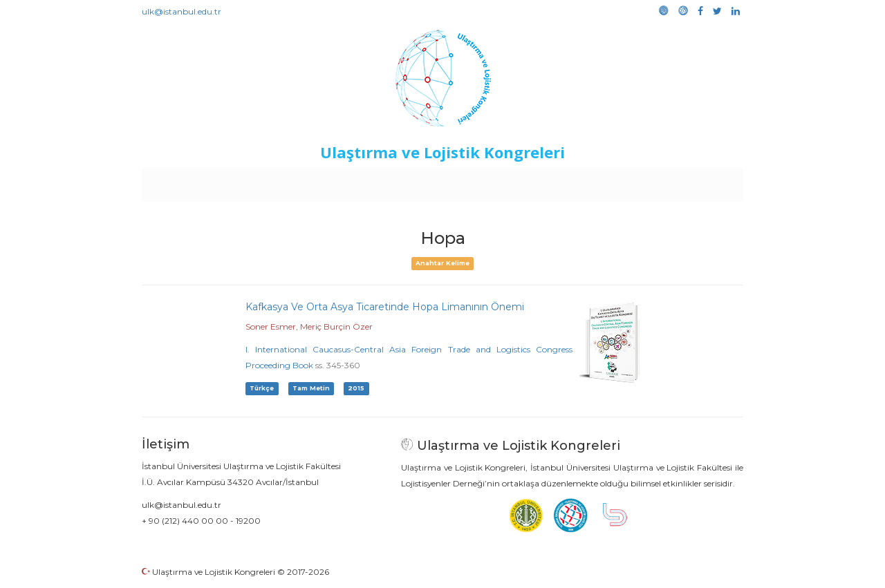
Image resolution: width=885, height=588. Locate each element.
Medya (691, 181)
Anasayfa (200, 181)
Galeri (651, 181)
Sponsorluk (538, 181)
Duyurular (478, 181)
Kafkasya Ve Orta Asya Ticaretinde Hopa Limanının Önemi (385, 307)
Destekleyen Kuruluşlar (333, 181)
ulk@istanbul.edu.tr (181, 11)
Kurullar (250, 181)
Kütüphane (601, 181)
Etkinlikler (421, 181)
